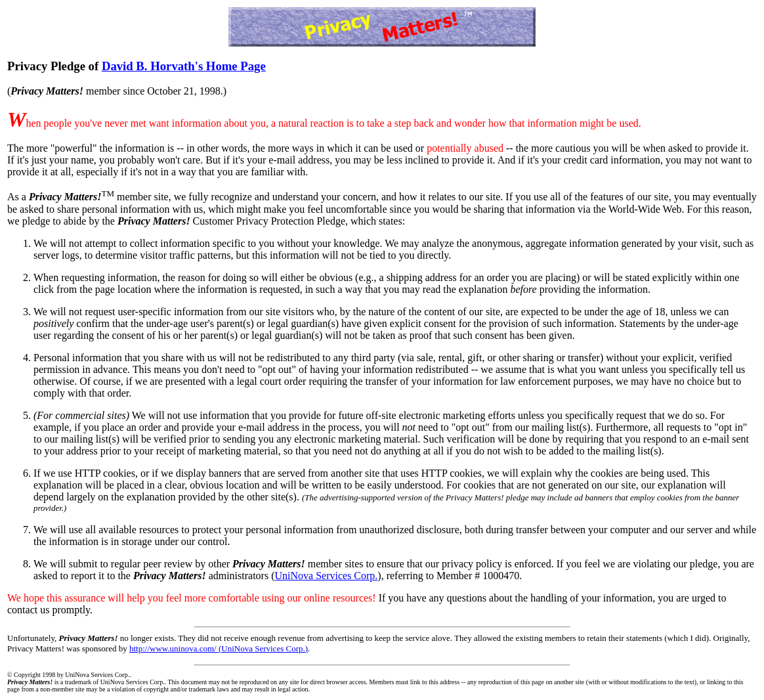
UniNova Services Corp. (327, 576)
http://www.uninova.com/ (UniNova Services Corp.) (219, 648)
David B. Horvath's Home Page (184, 66)
